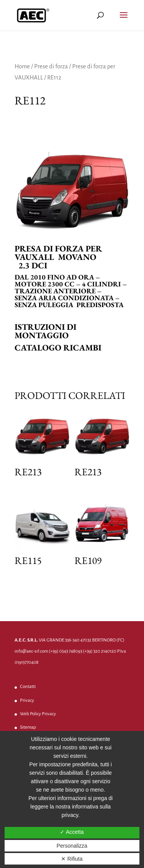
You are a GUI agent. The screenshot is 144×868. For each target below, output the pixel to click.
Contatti (28, 687)
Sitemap (28, 727)
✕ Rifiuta (72, 859)
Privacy (27, 700)
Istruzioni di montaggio (46, 331)
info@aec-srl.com (31, 651)
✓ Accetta (72, 832)
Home (22, 66)
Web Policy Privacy (38, 714)
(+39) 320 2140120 (100, 651)
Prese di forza (51, 66)
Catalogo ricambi (58, 348)
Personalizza (72, 846)
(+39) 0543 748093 (65, 651)
